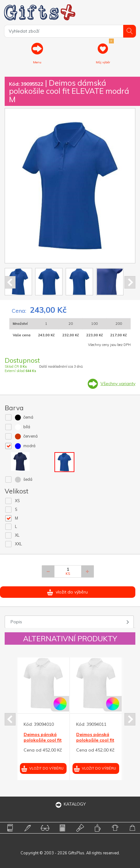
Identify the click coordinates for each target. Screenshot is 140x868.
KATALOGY (70, 804)
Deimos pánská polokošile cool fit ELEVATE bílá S (95, 740)
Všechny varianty (118, 384)
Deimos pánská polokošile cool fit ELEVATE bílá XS (43, 740)
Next (130, 282)
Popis (16, 622)
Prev (10, 282)
